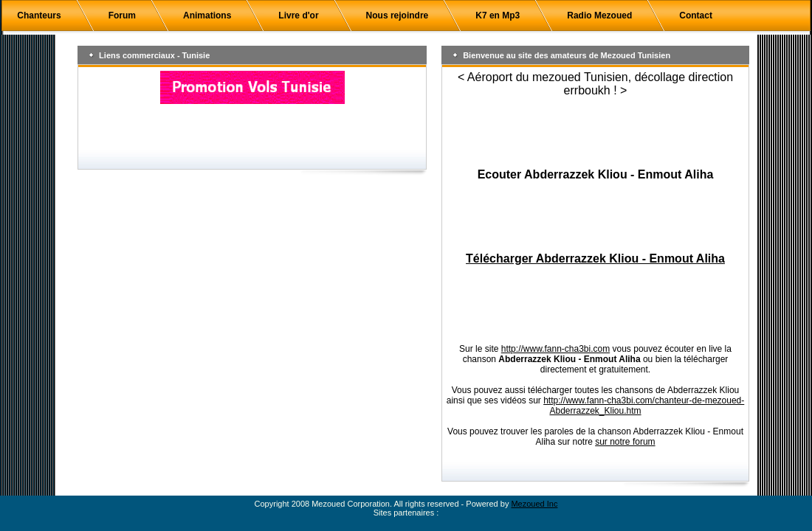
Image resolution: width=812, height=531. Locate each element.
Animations (207, 15)
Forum (122, 15)
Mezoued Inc (534, 504)
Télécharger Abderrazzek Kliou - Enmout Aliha (595, 258)
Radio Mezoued (599, 15)
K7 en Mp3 (498, 15)
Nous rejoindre (398, 15)
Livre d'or (298, 15)
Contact (696, 15)
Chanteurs (39, 15)
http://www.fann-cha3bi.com (555, 349)
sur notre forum (625, 442)
